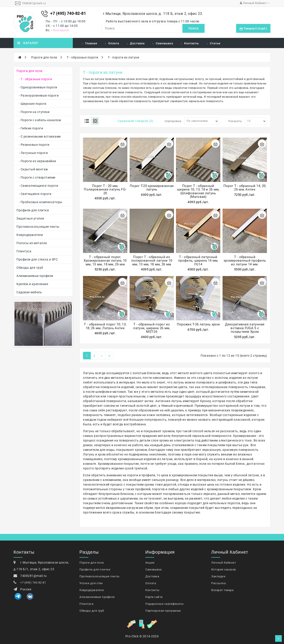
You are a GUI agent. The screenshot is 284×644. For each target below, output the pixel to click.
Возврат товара (222, 590)
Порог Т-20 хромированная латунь (152, 188)
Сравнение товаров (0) (135, 121)
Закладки (218, 576)
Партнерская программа (163, 611)
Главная (91, 43)
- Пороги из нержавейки (36, 161)
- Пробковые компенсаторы (39, 202)
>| (109, 356)
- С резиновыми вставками (39, 136)
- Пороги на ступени (33, 112)
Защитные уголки (30, 218)
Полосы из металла (32, 243)
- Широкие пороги (31, 104)
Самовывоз (165, 43)
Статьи (215, 43)
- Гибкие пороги (30, 128)
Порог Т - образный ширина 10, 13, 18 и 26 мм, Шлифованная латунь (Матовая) (198, 191)
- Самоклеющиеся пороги (37, 186)
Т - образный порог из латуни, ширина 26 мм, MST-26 (152, 328)
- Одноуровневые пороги (37, 87)
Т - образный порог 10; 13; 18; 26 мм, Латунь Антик (105, 326)
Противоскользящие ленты (38, 227)
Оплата (114, 43)
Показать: (235, 121)
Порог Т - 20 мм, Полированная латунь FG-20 (105, 190)
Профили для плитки (33, 210)
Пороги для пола (44, 57)
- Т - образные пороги (34, 79)
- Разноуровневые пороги (37, 95)
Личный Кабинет (224, 563)
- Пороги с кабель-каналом (39, 120)
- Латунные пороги (32, 153)
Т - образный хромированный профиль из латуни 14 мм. (245, 261)
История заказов (224, 569)
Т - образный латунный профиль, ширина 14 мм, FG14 (198, 261)
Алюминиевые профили (35, 276)
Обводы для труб (30, 268)
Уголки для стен (91, 583)
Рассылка (218, 583)
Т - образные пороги (83, 57)
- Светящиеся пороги (34, 194)
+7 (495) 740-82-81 (33, 583)
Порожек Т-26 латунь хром (198, 324)
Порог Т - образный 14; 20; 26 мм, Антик (245, 188)
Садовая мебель (29, 292)
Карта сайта (154, 597)
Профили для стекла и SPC (37, 259)
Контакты (191, 43)
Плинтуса (24, 251)
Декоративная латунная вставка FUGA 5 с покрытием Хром (245, 328)
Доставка (137, 43)
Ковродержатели (30, 235)
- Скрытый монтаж (32, 169)
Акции (150, 563)
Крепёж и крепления (32, 284)
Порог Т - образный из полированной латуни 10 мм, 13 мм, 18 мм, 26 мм (152, 261)
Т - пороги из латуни (123, 57)
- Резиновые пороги (33, 145)
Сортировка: (173, 121)
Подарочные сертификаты (164, 604)
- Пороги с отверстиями (36, 177)
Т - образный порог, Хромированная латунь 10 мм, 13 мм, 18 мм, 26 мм (105, 261)
